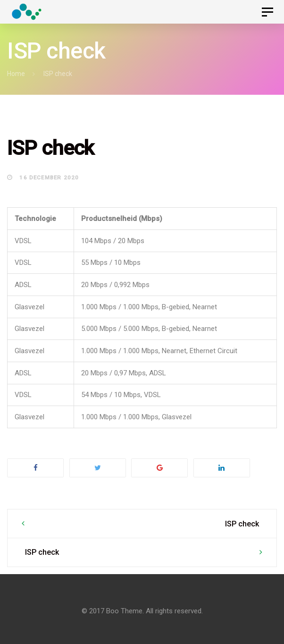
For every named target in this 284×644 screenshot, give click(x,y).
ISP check (242, 524)
